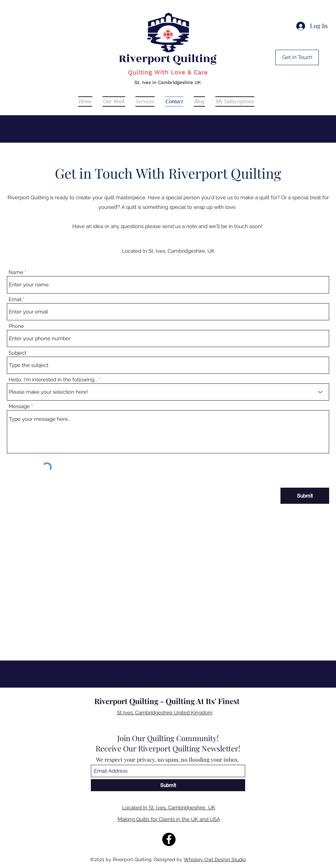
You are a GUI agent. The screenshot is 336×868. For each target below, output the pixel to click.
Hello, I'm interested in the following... (53, 380)
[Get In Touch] (297, 57)
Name (16, 272)
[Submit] (305, 496)
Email (15, 300)
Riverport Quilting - (130, 701)
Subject (17, 353)
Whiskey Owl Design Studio (215, 859)
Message (19, 407)
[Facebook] (169, 839)
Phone (16, 326)
